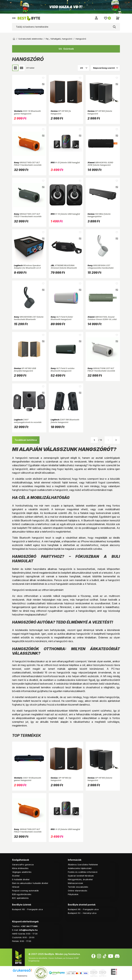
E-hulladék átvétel (21, 879)
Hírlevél (16, 887)
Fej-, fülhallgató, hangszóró (59, 39)
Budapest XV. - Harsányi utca (82, 913)
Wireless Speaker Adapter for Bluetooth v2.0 (27, 267)
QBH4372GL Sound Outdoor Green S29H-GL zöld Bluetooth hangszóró (102, 319)
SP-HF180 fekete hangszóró (100, 112)
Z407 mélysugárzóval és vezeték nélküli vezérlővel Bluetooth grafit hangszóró (28, 423)
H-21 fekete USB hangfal (65, 162)
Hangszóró (81, 39)
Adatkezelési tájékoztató (80, 868)
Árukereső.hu (22, 976)
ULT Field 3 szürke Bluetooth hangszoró (63, 369)
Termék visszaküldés (78, 887)
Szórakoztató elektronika (30, 39)
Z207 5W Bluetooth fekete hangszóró (65, 421)
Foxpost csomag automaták (25, 891)
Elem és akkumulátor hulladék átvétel (30, 883)
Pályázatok (73, 894)
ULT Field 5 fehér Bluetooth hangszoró (62, 318)
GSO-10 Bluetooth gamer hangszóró (27, 112)
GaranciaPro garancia (23, 865)
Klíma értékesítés (20, 868)
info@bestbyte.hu (28, 930)
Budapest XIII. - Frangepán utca (27, 909)
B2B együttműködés (22, 894)
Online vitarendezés (78, 891)
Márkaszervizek (75, 883)
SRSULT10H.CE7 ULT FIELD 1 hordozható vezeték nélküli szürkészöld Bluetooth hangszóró (29, 218)
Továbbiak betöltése (26, 440)
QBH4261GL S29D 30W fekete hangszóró (100, 164)
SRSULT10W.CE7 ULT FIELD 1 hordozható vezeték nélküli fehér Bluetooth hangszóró (101, 372)
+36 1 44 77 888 (29, 926)
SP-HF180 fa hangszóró (61, 112)
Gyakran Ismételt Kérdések (81, 876)
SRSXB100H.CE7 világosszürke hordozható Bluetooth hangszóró (101, 268)
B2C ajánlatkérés (20, 898)
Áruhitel (16, 876)
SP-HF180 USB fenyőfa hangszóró (25, 369)
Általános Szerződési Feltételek (83, 865)
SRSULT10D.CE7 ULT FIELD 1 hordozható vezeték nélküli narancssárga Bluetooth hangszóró (28, 166)
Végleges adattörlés (22, 872)
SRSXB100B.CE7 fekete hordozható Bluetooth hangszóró (29, 319)
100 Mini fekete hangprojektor (99, 215)
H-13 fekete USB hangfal (65, 214)
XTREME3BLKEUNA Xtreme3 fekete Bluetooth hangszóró (64, 268)
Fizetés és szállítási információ (83, 872)
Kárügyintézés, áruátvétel (80, 879)
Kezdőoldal (14, 39)
